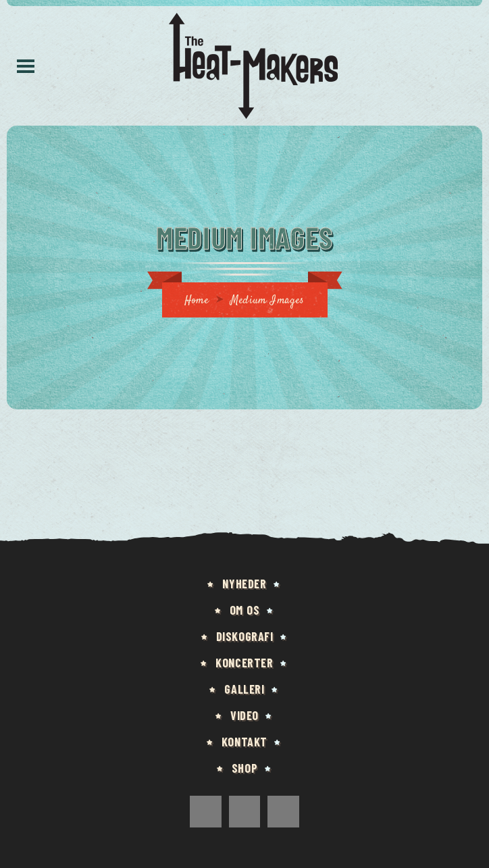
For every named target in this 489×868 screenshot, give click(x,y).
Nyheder (244, 584)
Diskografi (245, 636)
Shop (244, 768)
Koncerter (244, 663)
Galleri (244, 689)
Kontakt (244, 742)
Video (244, 715)
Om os (245, 610)
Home (197, 301)
